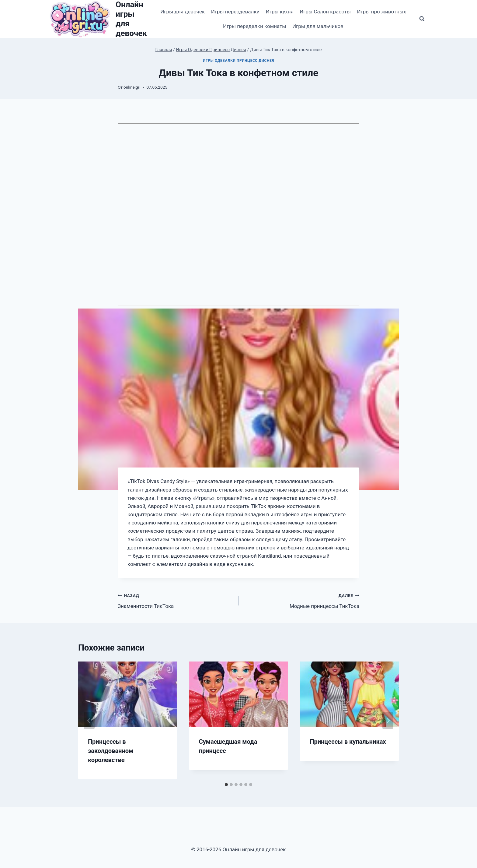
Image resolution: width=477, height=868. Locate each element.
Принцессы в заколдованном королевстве (111, 751)
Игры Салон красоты (325, 12)
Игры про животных (381, 12)
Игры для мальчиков (318, 26)
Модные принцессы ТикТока (301, 600)
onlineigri (132, 87)
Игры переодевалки (235, 12)
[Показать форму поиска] (422, 19)
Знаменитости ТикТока (176, 600)
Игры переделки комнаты (255, 26)
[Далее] (388, 721)
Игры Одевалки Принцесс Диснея (238, 61)
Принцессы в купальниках (348, 742)
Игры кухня (280, 12)
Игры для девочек (183, 12)
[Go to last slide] (89, 721)
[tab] (226, 785)
